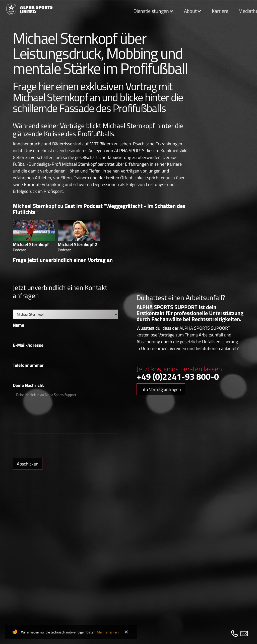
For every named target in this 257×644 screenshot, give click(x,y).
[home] (27, 10)
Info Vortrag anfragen (161, 389)
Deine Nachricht (28, 385)
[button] (154, 11)
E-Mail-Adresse (28, 345)
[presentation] (51, 446)
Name (18, 325)
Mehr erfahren (108, 632)
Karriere (220, 11)
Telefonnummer (28, 365)
